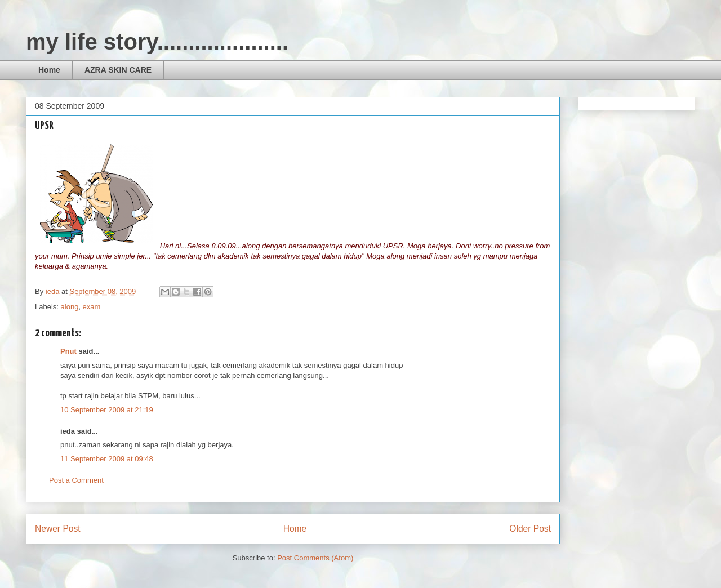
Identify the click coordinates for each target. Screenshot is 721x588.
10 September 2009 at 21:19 (107, 410)
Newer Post (58, 529)
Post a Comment (76, 480)
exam (92, 307)
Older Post (530, 529)
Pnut (68, 351)
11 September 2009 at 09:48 (107, 459)
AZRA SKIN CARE (118, 70)
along (70, 307)
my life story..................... (157, 42)
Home (49, 70)
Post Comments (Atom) (315, 558)
